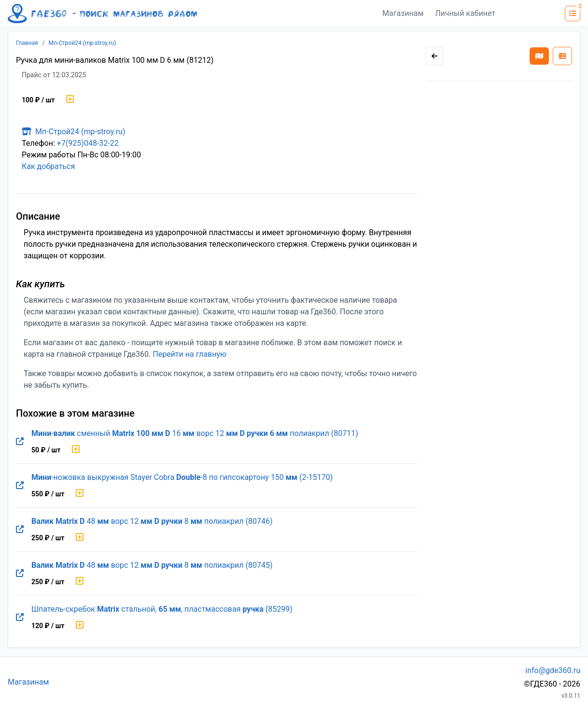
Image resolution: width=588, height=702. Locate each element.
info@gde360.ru (553, 670)
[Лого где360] (102, 14)
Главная (27, 43)
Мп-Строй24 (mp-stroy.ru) (83, 43)
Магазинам (403, 13)
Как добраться (48, 166)
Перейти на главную (189, 354)
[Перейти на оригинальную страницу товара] (20, 442)
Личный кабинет (465, 13)
